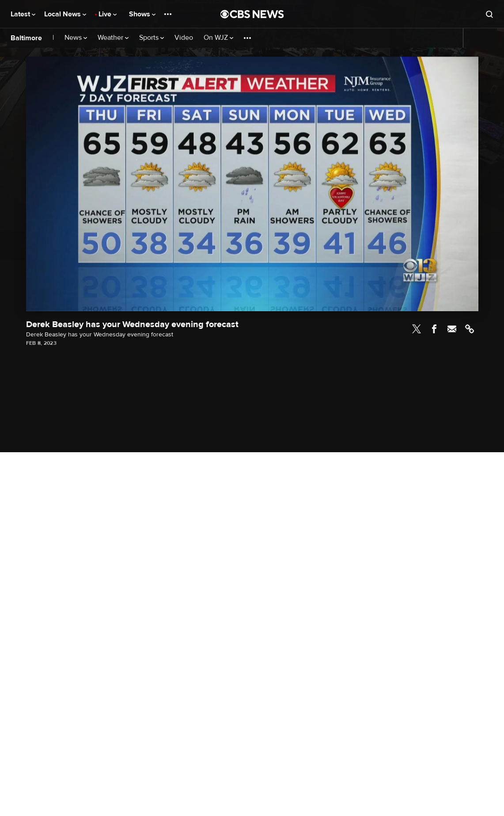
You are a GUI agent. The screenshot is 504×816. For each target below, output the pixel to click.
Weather (113, 38)
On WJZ (218, 38)
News (76, 38)
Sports (152, 38)
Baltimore (26, 38)
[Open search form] (489, 14)
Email (452, 329)
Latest (23, 14)
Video (184, 38)
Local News (65, 14)
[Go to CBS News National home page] (252, 14)
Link (470, 329)
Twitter (417, 329)
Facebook (434, 329)
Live (108, 14)
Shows (142, 14)
